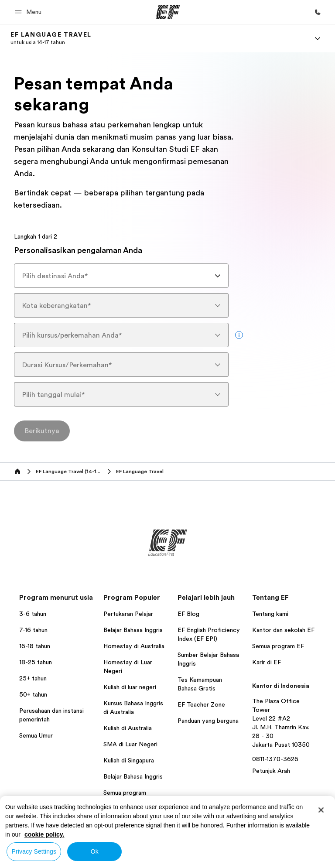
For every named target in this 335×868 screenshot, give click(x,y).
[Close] (321, 810)
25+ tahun (33, 678)
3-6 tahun (33, 614)
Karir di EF (267, 662)
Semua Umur (36, 735)
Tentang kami (270, 614)
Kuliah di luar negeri (130, 687)
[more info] (239, 335)
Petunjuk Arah (271, 771)
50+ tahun (33, 694)
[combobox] (121, 276)
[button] (29, 12)
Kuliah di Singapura (129, 760)
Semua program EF (278, 646)
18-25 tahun (36, 662)
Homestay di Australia (134, 646)
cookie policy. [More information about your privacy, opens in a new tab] (44, 834)
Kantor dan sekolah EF (283, 630)
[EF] (168, 12)
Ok (95, 851)
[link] (51, 38)
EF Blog (188, 614)
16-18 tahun (35, 646)
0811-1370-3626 (275, 759)
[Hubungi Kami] (318, 12)
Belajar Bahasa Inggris (133, 630)
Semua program (125, 793)
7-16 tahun (33, 630)
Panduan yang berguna (208, 721)
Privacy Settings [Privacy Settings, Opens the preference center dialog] (34, 851)
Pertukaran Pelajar (128, 614)
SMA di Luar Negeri (130, 744)
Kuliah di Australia (128, 728)
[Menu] (318, 38)
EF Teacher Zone (201, 704)
